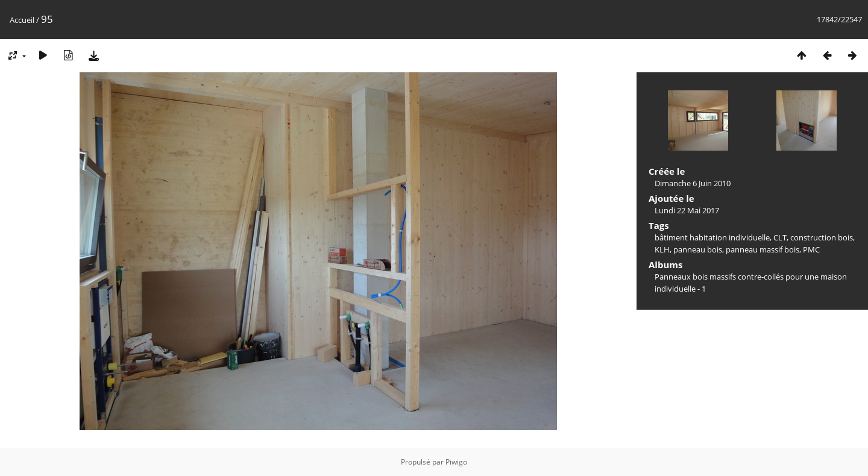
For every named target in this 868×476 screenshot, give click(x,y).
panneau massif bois (763, 249)
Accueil (22, 20)
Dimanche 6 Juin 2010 (693, 183)
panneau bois (698, 249)
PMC (811, 249)
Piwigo (456, 462)
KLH (662, 249)
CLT (780, 237)
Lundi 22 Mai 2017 (687, 210)
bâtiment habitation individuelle (712, 237)
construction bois (822, 237)
